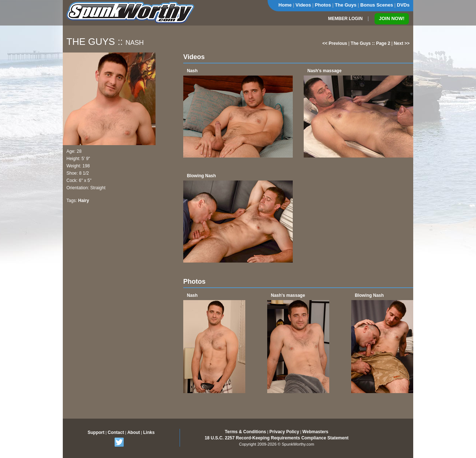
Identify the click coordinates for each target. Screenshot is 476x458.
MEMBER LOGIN (346, 19)
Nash (192, 71)
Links (149, 432)
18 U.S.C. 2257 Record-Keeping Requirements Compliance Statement (277, 438)
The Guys (346, 5)
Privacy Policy (284, 432)
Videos (303, 5)
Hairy (84, 201)
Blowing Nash (201, 176)
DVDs (403, 5)
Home (285, 5)
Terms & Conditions (245, 432)
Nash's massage (325, 71)
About (134, 432)
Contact (116, 432)
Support (96, 432)
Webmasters (315, 432)
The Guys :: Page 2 (371, 43)
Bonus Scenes (377, 5)
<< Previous (335, 43)
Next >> (402, 43)
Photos (323, 5)
